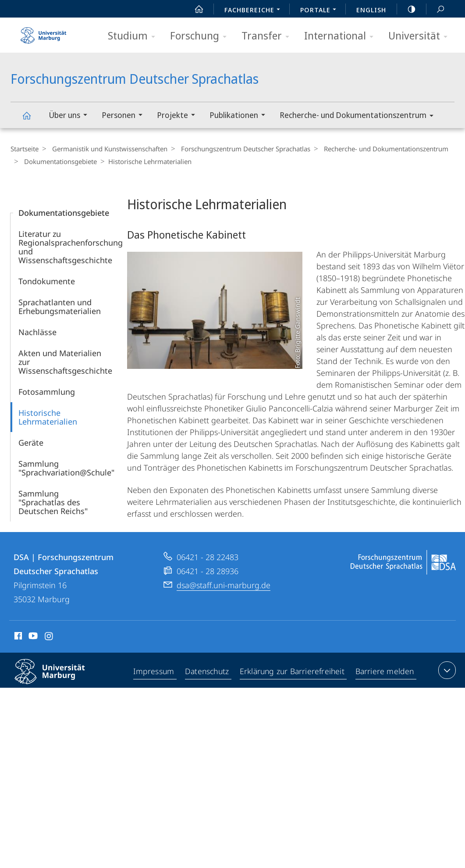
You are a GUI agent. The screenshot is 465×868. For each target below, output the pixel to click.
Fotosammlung (47, 392)
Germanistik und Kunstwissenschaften (108, 149)
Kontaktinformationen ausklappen (446, 670)
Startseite (25, 149)
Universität (421, 36)
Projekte (179, 116)
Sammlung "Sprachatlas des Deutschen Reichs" (53, 502)
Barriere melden (385, 672)
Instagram (49, 637)
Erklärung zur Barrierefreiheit (293, 672)
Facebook (17, 637)
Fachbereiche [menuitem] (255, 11)
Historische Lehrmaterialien (48, 417)
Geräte (31, 443)
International (342, 36)
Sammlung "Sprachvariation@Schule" (66, 468)
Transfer (268, 36)
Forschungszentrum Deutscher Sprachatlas (32, 120)
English (371, 10)
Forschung (201, 36)
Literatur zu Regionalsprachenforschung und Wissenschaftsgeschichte (71, 247)
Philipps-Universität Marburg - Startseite (43, 32)
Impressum (154, 672)
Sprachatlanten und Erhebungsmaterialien (60, 307)
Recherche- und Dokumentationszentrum (359, 116)
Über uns (71, 116)
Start (194, 9)
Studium (134, 36)
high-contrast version (407, 9)
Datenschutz (207, 672)
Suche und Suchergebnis (436, 9)
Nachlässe (37, 332)
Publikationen (240, 116)
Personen (125, 116)
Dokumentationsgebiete (58, 161)
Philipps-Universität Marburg (57, 679)
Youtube (32, 637)
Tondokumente (47, 281)
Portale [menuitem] (321, 11)
